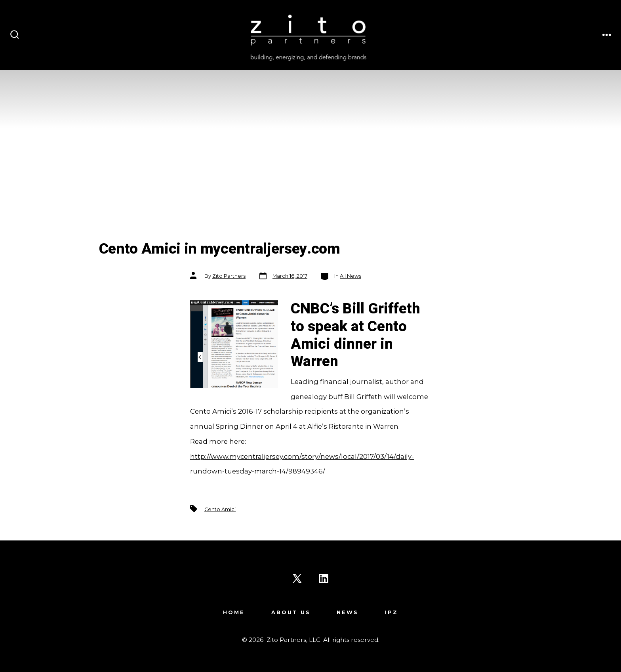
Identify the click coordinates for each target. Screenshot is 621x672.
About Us (291, 612)
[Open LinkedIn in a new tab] (324, 578)
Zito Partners (229, 276)
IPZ (391, 612)
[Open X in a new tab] (297, 578)
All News (351, 276)
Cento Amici (220, 509)
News (348, 612)
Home (234, 612)
